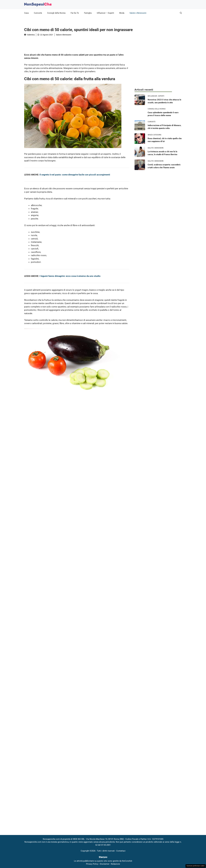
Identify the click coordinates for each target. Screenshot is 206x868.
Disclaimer (105, 864)
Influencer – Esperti (105, 13)
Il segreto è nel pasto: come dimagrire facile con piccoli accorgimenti (75, 175)
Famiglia (88, 13)
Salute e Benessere (138, 13)
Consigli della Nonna (56, 13)
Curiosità (38, 13)
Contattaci (121, 851)
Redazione (115, 864)
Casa (26, 13)
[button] (181, 13)
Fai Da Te (75, 13)
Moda (122, 13)
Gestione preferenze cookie (196, 866)
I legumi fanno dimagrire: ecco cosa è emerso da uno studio (70, 276)
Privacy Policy (92, 864)
